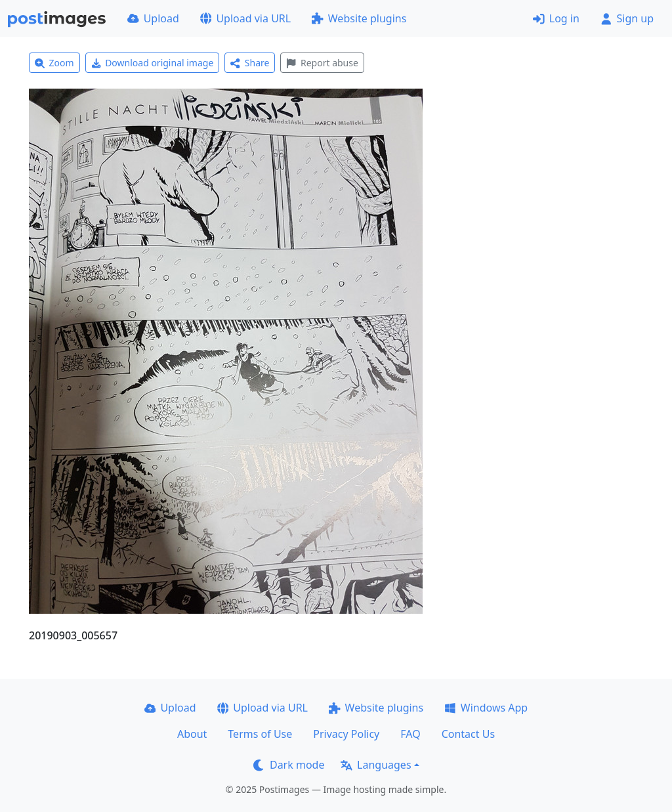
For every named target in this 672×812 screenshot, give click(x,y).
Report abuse (322, 63)
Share (250, 63)
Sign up (627, 18)
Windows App (486, 708)
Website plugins (359, 18)
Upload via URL (245, 18)
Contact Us (468, 734)
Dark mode (289, 765)
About (192, 734)
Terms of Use (260, 734)
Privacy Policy (346, 734)
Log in (556, 18)
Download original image (153, 63)
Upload (153, 18)
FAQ (410, 734)
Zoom (54, 63)
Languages (376, 765)
